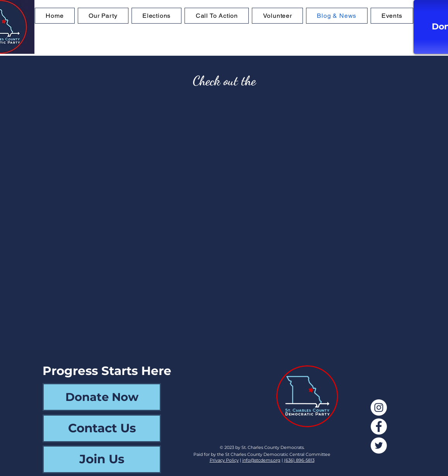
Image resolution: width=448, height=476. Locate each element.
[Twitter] (379, 445)
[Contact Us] (102, 428)
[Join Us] (102, 459)
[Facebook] (379, 426)
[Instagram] (379, 408)
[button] (157, 16)
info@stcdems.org (261, 460)
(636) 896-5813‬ (299, 460)
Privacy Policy (224, 460)
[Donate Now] (102, 397)
